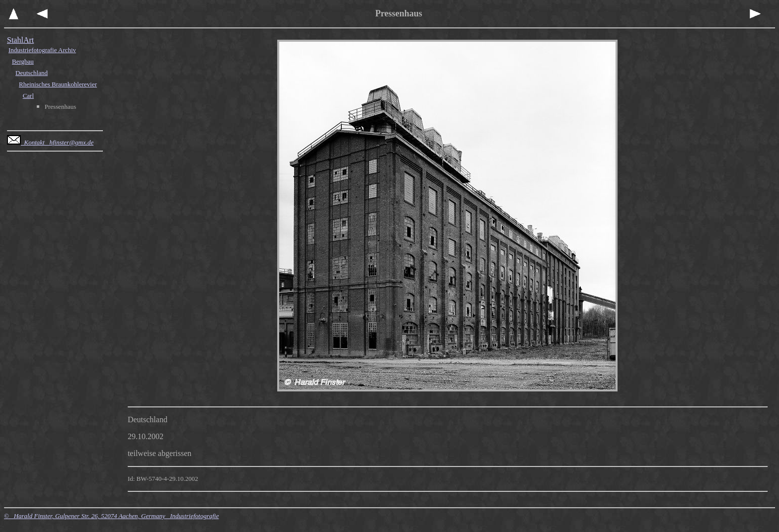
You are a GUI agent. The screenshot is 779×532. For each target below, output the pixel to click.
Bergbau (23, 61)
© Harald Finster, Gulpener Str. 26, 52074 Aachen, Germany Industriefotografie (111, 516)
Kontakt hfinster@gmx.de (50, 142)
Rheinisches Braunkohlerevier (58, 84)
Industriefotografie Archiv (42, 50)
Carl (28, 96)
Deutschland (32, 73)
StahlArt (20, 40)
